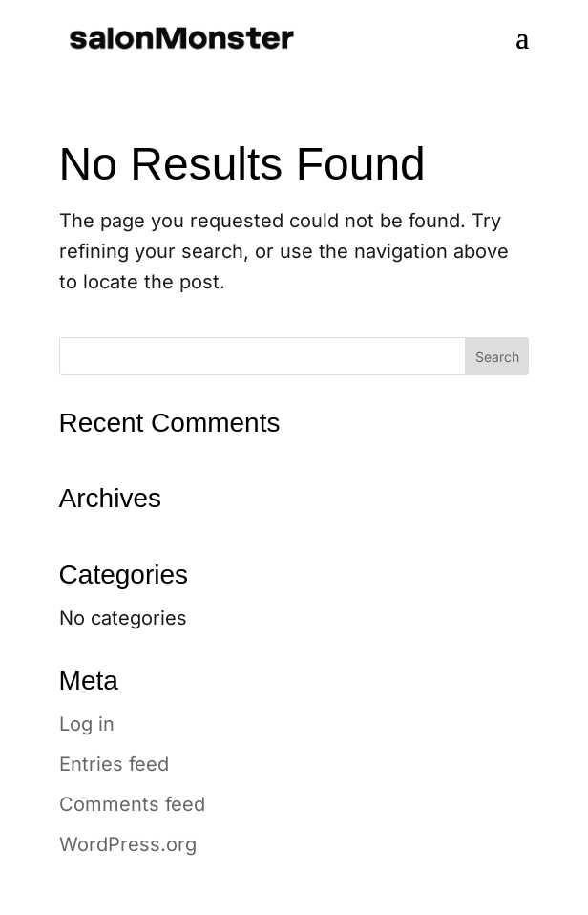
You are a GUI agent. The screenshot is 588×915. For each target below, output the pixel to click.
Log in (87, 724)
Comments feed (132, 804)
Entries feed (114, 764)
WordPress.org (128, 844)
